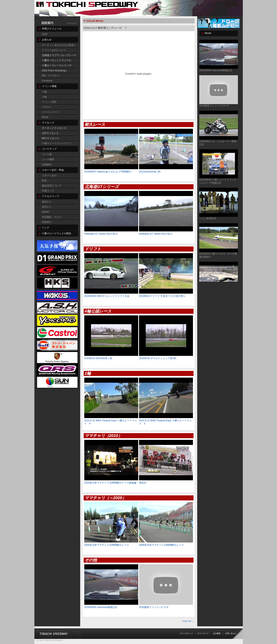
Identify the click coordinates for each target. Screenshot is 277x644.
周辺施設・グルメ (52, 217)
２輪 (44, 97)
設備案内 (47, 165)
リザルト (47, 107)
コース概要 (48, 159)
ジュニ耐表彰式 (208, 218)
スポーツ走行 (49, 175)
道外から (47, 207)
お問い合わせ (231, 633)
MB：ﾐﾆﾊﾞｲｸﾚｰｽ (50, 76)
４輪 (44, 92)
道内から (47, 202)
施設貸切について (52, 186)
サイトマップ (203, 633)
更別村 (46, 212)
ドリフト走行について (54, 50)
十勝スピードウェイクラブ (57, 143)
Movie (45, 117)
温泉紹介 (47, 222)
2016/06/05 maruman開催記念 (216, 70)
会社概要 (217, 633)
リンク (46, 228)
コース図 (47, 154)
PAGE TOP (187, 621)
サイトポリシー (187, 633)
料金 (44, 181)
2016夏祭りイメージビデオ (214, 106)
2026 (45, 34)
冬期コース (48, 191)
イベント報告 (49, 102)
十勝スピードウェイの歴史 (57, 233)
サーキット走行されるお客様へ (59, 45)
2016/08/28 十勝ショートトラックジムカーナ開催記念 (218, 181)
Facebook (47, 81)
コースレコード (50, 112)
